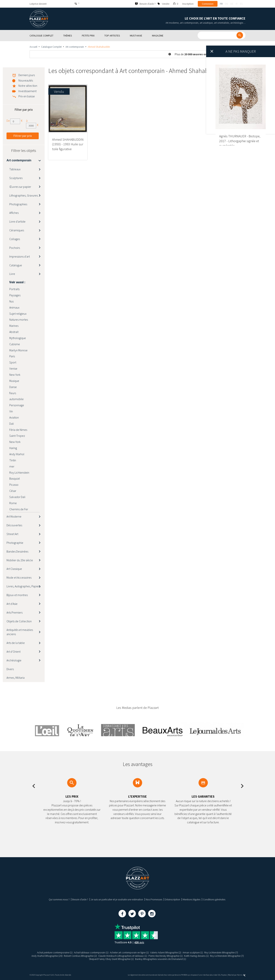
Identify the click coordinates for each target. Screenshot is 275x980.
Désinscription (172, 899)
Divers (10, 669)
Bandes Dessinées (17, 551)
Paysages (15, 295)
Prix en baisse (27, 96)
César (13, 491)
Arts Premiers (15, 612)
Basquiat (15, 478)
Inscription (188, 4)
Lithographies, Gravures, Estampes (27, 195)
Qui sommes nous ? (59, 899)
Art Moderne (14, 516)
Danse (13, 387)
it (237, 4)
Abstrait (14, 332)
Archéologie (14, 660)
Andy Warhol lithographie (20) (47, 956)
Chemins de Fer (19, 509)
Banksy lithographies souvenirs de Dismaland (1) (161, 959)
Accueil (33, 47)
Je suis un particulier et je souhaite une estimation (117, 899)
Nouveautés (26, 80)
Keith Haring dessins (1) (196, 956)
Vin (11, 411)
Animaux (14, 307)
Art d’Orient (13, 652)
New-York (15, 442)
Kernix (241, 975)
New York (15, 375)
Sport (13, 362)
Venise (13, 368)
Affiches (14, 213)
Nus (11, 301)
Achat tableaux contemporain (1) (91, 952)
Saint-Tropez (17, 436)
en (226, 4)
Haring (13, 448)
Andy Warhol (17, 454)
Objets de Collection (19, 621)
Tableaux (15, 169)
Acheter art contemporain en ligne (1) (129, 952)
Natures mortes (19, 320)
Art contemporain (75, 47)
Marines (14, 326)
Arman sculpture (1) (193, 952)
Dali (12, 424)
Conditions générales (214, 899)
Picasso (14, 485)
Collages (15, 239)
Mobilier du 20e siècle (20, 560)
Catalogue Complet (51, 47)
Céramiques (17, 230)
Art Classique (14, 569)
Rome (13, 503)
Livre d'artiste (17, 221)
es (241, 4)
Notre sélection (28, 86)
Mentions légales (192, 899)
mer (12, 466)
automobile (16, 399)
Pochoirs (15, 248)
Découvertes (14, 525)
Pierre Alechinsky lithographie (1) (166, 956)
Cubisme (15, 344)
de (232, 4)
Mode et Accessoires (19, 577)
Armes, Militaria (16, 678)
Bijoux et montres (17, 595)
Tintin (13, 460)
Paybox (224, 975)
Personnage (17, 405)
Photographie (15, 543)
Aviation (14, 417)
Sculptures (16, 178)
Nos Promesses (154, 899)
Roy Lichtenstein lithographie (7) (221, 952)
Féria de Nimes (18, 430)
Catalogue (16, 265)
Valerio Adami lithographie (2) (166, 952)
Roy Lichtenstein (19, 473)
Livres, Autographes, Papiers (23, 586)
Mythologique (18, 338)
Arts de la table (16, 643)
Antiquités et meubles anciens (20, 632)
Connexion (208, 4)
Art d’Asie (12, 604)
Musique (14, 381)
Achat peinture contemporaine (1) (55, 952)
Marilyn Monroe (18, 350)
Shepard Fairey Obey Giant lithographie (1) (111, 959)
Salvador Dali (17, 497)
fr (221, 4)
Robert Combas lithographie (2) (80, 956)
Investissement (27, 91)
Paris (12, 356)
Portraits (14, 289)
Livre (12, 274)
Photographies (18, 204)
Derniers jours (27, 75)
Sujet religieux (18, 314)
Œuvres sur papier (20, 187)
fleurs (13, 393)
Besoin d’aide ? (80, 899)
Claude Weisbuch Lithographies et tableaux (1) (123, 956)
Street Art (12, 534)
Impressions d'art (20, 256)
